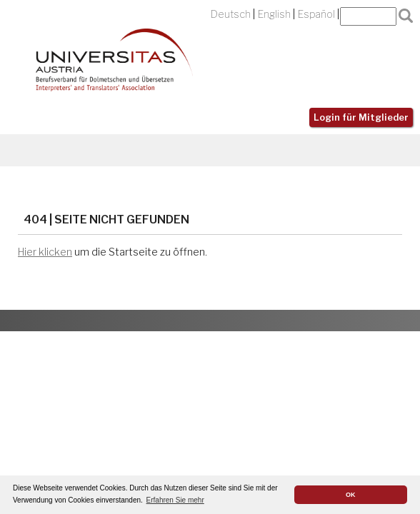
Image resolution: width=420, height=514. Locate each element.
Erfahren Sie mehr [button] (175, 500)
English (274, 14)
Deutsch (231, 14)
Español (316, 14)
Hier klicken (45, 252)
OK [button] (351, 495)
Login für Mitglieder (361, 117)
